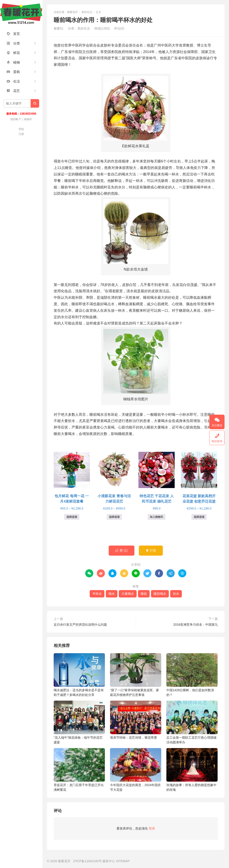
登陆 (21, 129)
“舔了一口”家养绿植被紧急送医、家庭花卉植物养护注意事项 (136, 675)
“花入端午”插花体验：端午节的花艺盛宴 (79, 722)
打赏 (151, 551)
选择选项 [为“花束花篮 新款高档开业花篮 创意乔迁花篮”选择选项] (199, 517)
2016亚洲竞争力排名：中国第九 (196, 625)
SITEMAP (123, 861)
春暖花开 (21, 13)
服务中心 (109, 861)
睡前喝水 (160, 594)
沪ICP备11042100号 (87, 861)
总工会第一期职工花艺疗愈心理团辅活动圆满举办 (192, 722)
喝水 (112, 594)
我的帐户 (16, 119)
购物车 (28, 119)
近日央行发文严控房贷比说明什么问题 (80, 625)
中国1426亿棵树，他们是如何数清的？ (192, 675)
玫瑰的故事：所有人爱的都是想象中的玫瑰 (192, 770)
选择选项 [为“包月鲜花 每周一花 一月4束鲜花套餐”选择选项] (72, 517)
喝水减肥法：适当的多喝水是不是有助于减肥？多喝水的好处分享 (79, 675)
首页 (13, 34)
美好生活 (87, 12)
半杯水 (97, 594)
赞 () (121, 551)
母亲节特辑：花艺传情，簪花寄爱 (136, 720)
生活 (13, 81)
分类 (13, 43)
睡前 (144, 594)
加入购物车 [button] (157, 517)
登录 (152, 828)
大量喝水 (128, 594)
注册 (21, 134)
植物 (13, 62)
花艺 (13, 91)
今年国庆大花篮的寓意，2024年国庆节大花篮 (136, 770)
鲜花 (13, 53)
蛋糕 (13, 72)
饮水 (176, 594)
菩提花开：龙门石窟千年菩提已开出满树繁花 (79, 770)
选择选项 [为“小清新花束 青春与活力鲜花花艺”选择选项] (114, 517)
